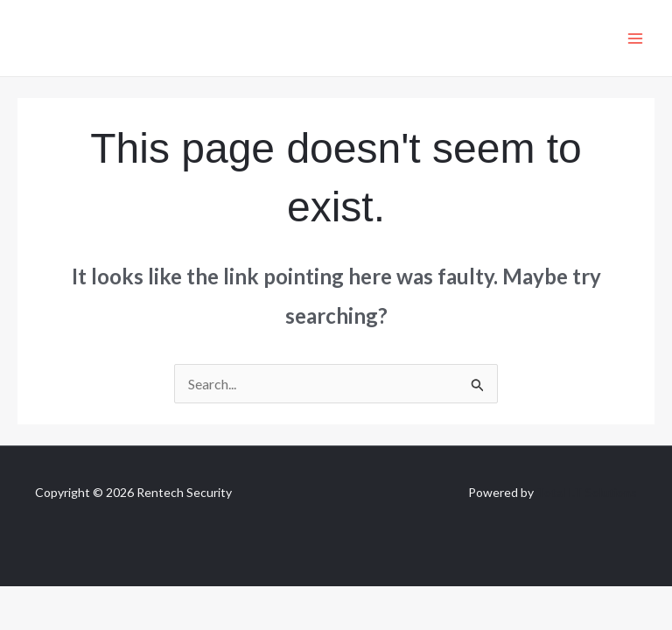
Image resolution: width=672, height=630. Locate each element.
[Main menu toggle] (635, 38)
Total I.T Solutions (587, 492)
